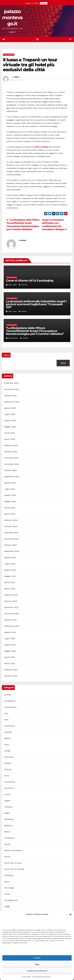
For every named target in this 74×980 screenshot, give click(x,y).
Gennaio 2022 (11, 676)
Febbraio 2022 (11, 670)
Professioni (9, 838)
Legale (7, 801)
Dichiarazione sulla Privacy (42, 976)
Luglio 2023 (10, 564)
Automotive (10, 726)
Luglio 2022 (10, 639)
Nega (37, 964)
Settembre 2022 (12, 626)
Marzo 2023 (10, 589)
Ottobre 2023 (10, 545)
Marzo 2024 (10, 514)
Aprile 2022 (10, 657)
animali (8, 695)
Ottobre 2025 (10, 396)
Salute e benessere (13, 850)
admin (17, 77)
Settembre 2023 (12, 551)
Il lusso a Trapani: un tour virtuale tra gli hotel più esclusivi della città (30, 65)
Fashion (8, 763)
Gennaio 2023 (11, 601)
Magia (7, 813)
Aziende (8, 732)
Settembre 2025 (12, 402)
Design (7, 751)
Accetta (37, 958)
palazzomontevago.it (12, 17)
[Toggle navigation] (37, 39)
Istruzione (9, 788)
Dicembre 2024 (11, 458)
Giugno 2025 (10, 420)
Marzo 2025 (10, 439)
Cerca (7, 355)
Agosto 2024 (10, 483)
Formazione (10, 782)
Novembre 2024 (12, 464)
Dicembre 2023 (11, 533)
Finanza (8, 769)
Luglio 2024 (10, 489)
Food (7, 776)
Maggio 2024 (10, 501)
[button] (70, 914)
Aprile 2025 (10, 433)
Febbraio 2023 (11, 595)
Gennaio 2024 (11, 526)
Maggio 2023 (10, 576)
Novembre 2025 (12, 389)
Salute (7, 844)
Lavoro (7, 794)
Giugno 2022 (10, 645)
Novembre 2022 (12, 614)
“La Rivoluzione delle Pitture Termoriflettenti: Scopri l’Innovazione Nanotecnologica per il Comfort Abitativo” (35, 331)
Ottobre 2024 (10, 470)
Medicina (8, 826)
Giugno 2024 (10, 495)
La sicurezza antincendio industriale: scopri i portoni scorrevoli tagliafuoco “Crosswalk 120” (36, 304)
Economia (9, 757)
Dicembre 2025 (11, 383)
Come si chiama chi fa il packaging (30, 280)
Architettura (10, 701)
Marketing (9, 819)
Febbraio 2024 (11, 520)
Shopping (9, 875)
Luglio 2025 (10, 414)
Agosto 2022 (10, 632)
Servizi (7, 857)
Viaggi (7, 906)
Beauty (7, 738)
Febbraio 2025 (11, 445)
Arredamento (10, 707)
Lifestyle (8, 807)
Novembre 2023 (12, 539)
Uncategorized (9, 55)
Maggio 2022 (10, 651)
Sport (7, 882)
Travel (7, 894)
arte (6, 713)
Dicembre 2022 (11, 607)
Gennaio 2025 (11, 452)
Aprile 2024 (10, 508)
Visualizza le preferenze (37, 971)
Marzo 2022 (10, 663)
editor (23, 285)
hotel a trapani (42, 147)
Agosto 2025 (10, 408)
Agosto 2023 (10, 558)
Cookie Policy (27, 976)
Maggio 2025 (10, 427)
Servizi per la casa (13, 863)
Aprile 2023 (10, 582)
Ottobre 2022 (10, 620)
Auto (6, 720)
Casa (6, 745)
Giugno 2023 (10, 570)
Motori (7, 832)
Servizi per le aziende (14, 869)
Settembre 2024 (12, 477)
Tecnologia (9, 888)
